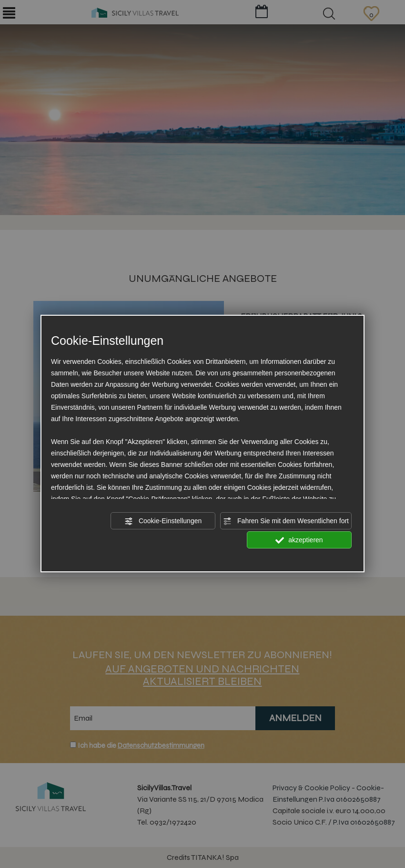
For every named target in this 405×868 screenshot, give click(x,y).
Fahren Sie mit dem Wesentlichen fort (286, 521)
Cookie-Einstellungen (163, 521)
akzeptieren (299, 540)
